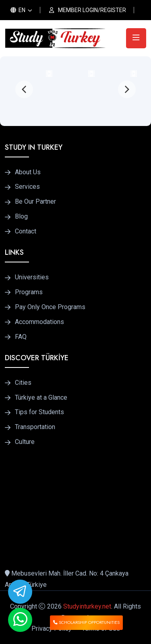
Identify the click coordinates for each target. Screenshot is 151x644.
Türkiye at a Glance (41, 398)
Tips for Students (39, 412)
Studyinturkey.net (87, 606)
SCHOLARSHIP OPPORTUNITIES (86, 622)
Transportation (35, 427)
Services (27, 187)
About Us (28, 172)
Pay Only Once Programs (50, 307)
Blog (21, 217)
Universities (32, 277)
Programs (29, 292)
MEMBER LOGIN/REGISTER (92, 10)
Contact (26, 231)
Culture (25, 442)
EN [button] (18, 10)
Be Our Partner (35, 202)
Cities (23, 383)
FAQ (21, 337)
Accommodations (39, 322)
